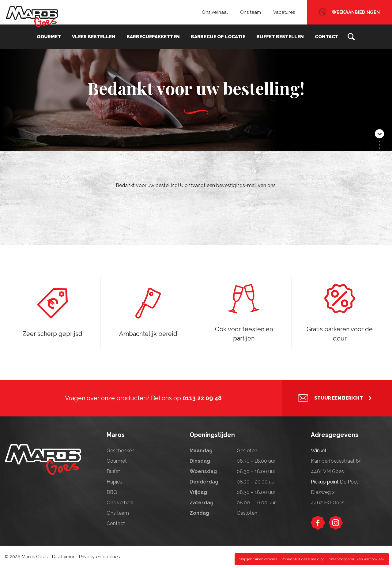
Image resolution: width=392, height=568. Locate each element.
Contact (327, 37)
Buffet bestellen (280, 37)
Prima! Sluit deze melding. (303, 559)
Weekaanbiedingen (356, 12)
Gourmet (49, 37)
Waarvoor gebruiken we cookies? (357, 559)
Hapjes (114, 482)
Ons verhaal (215, 12)
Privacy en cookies (99, 557)
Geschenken (121, 451)
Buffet (113, 471)
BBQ (112, 492)
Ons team (251, 12)
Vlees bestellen (94, 37)
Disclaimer (63, 557)
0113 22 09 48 (202, 398)
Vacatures (284, 12)
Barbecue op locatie (218, 37)
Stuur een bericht (339, 398)
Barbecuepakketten (153, 37)
